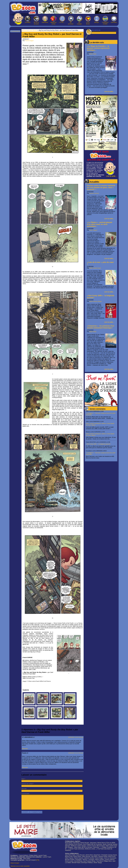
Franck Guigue (29, 41)
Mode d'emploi (15, 863)
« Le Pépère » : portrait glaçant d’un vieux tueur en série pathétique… (99, 224)
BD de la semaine (36, 20)
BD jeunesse (71, 20)
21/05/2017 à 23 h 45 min (76, 737)
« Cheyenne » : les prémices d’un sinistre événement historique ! (101, 327)
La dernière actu (97, 42)
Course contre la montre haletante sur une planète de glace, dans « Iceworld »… (101, 187)
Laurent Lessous (94, 193)
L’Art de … (62, 20)
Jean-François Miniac (96, 301)
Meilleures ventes (54, 20)
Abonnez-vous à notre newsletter (20, 866)
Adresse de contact (27, 784)
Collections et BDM (105, 20)
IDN (38, 860)
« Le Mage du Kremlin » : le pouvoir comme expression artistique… (98, 48)
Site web (24, 789)
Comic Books (88, 20)
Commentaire (25, 794)
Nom (23, 779)
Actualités (28, 20)
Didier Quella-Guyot (95, 268)
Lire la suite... (109, 91)
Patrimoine (45, 20)
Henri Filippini (93, 230)
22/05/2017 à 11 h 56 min (76, 753)
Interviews (114, 20)
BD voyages (79, 20)
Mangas (97, 20)
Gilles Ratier (93, 54)
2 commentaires (15, 31)
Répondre (25, 749)
